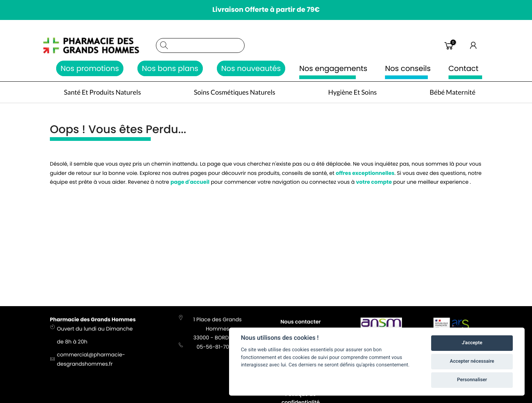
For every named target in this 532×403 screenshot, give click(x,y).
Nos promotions (90, 68)
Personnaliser (472, 380)
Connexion (474, 45)
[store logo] (99, 45)
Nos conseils (408, 68)
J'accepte (472, 343)
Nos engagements (333, 68)
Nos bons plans (170, 68)
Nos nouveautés (251, 68)
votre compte (374, 183)
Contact (463, 68)
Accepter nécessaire (472, 361)
